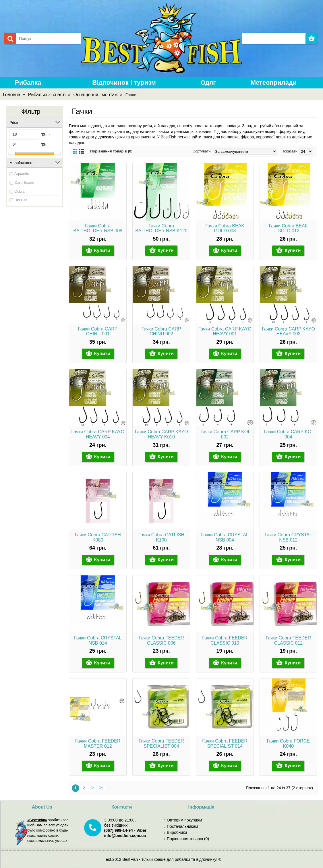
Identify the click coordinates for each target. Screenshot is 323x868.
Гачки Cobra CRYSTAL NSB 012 (288, 537)
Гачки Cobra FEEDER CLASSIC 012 (288, 640)
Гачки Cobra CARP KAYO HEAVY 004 (98, 434)
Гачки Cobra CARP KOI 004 (288, 434)
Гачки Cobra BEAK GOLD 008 (225, 228)
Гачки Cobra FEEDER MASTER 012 (98, 744)
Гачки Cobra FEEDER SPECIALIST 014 (225, 744)
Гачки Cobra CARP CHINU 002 (161, 331)
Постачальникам (181, 826)
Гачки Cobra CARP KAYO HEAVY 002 (288, 331)
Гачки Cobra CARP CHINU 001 (98, 331)
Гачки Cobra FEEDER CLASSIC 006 (161, 640)
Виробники (175, 832)
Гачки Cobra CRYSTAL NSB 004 (225, 537)
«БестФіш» (37, 820)
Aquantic (22, 174)
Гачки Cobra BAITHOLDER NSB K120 (161, 228)
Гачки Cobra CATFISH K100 (161, 537)
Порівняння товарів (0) (111, 151)
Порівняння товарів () (186, 839)
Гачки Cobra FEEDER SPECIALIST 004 (161, 744)
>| (101, 788)
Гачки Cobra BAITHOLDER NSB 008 (98, 228)
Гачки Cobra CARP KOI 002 (225, 434)
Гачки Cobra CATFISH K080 (98, 537)
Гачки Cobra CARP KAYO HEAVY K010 (161, 434)
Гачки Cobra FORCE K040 (288, 744)
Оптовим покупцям (183, 820)
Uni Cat (21, 200)
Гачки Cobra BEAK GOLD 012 (289, 228)
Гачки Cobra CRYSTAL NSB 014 (98, 640)
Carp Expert (24, 182)
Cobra (19, 191)
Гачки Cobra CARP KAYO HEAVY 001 (225, 331)
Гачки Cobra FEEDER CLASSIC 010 (225, 640)
